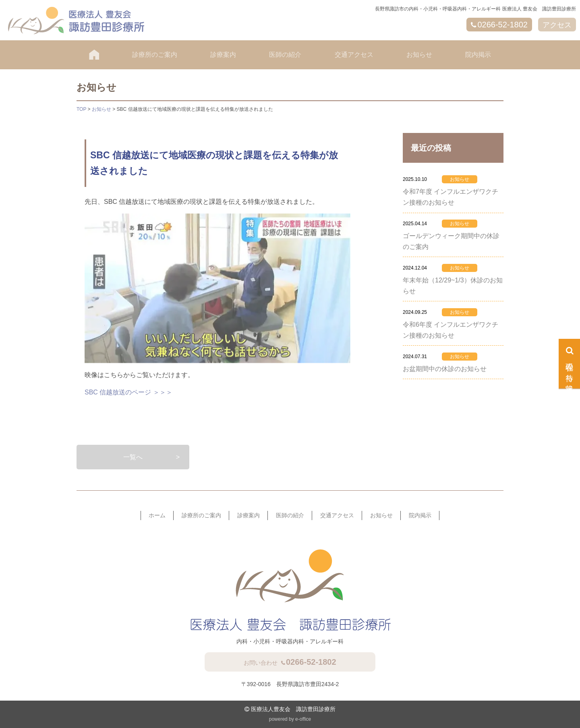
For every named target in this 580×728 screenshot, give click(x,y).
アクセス (557, 25)
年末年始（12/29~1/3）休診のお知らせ (453, 286)
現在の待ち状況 (570, 369)
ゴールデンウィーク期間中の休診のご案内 (451, 241)
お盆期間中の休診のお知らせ (445, 369)
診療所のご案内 (155, 55)
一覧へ (133, 457)
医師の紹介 (285, 55)
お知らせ (419, 55)
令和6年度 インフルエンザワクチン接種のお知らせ (451, 330)
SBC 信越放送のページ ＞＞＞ (128, 392)
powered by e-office (290, 719)
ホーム (157, 515)
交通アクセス (354, 55)
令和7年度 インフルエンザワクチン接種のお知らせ (451, 197)
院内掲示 (478, 55)
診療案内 (223, 55)
